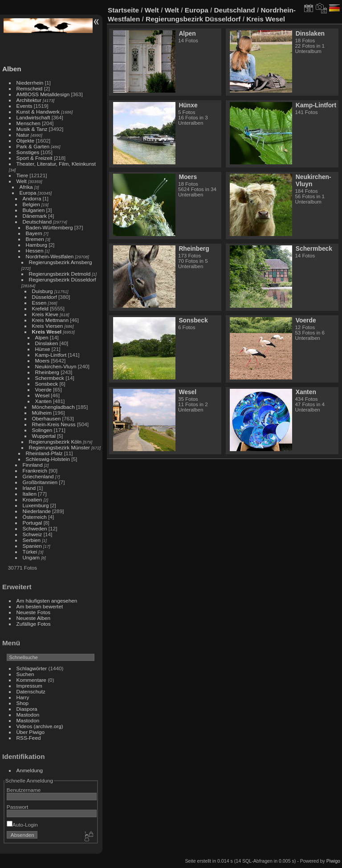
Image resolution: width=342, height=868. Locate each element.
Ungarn (31, 557)
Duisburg (43, 291)
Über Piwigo (31, 732)
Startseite (123, 10)
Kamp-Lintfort (51, 355)
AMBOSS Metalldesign (43, 94)
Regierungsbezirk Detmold (60, 274)
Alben (12, 69)
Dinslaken (47, 343)
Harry (23, 697)
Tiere (22, 175)
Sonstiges (28, 152)
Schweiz (33, 534)
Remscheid (30, 88)
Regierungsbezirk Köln (55, 442)
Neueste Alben (34, 618)
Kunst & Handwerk (38, 112)
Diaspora (27, 709)
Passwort (17, 807)
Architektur (29, 100)
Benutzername (24, 790)
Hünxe (43, 349)
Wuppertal (44, 436)
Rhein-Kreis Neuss (54, 424)
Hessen (35, 251)
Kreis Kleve (45, 314)
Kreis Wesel (47, 332)
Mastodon (28, 715)
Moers (43, 361)
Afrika (26, 187)
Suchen (25, 674)
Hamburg (37, 245)
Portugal (33, 523)
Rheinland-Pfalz (44, 453)
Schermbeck (50, 378)
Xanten (43, 401)
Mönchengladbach (53, 407)
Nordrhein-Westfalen (50, 256)
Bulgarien (34, 210)
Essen (39, 303)
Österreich (35, 517)
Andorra (32, 198)
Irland (29, 488)
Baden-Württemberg (49, 227)
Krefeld (40, 308)
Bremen (35, 239)
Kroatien (33, 499)
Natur (23, 135)
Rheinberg (47, 372)
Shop (22, 703)
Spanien (32, 546)
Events (24, 106)
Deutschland (37, 222)
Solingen (42, 430)
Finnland (33, 465)
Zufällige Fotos (34, 624)
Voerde (43, 389)
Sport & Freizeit (35, 158)
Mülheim (42, 413)
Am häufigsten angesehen (47, 601)
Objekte (26, 141)
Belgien (31, 204)
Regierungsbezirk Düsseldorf (63, 279)
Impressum (29, 686)
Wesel (42, 395)
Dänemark (35, 216)
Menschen (28, 123)
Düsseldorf (45, 297)
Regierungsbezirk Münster (59, 447)
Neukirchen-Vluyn (56, 366)
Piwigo (333, 861)
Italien (30, 494)
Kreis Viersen (48, 326)
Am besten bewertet (40, 606)
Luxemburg (36, 505)
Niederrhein (30, 83)
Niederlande (37, 511)
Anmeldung (30, 770)
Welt (22, 181)
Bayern (34, 233)
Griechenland (38, 476)
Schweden (35, 528)
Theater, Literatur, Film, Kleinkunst (56, 164)
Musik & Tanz (32, 129)
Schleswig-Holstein (48, 459)
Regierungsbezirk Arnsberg (61, 262)
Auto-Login (22, 825)
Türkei (30, 552)
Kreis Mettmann (50, 320)
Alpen (42, 337)
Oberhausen (47, 418)
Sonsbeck (47, 384)
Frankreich (35, 471)
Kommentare (31, 680)
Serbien (32, 540)
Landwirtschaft (33, 117)
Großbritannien (40, 482)
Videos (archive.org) (40, 726)
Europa (28, 193)
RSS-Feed (29, 738)
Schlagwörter (32, 668)
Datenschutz (31, 691)
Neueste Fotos (34, 612)
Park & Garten (33, 146)
